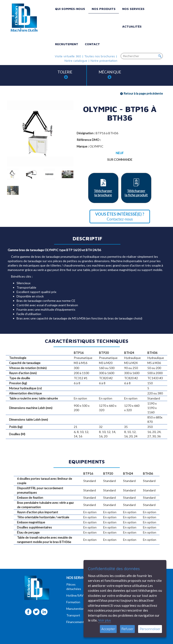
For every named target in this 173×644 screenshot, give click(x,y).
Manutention (75, 609)
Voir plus (105, 620)
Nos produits (104, 9)
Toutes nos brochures (100, 56)
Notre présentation (104, 61)
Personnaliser (150, 629)
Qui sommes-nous (70, 9)
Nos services (133, 9)
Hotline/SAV (75, 595)
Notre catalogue (76, 61)
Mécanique (110, 74)
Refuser (127, 629)
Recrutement (67, 44)
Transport (73, 615)
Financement (75, 622)
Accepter (108, 629)
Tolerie (65, 74)
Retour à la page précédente (142, 93)
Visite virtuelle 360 (68, 56)
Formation (73, 602)
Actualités (132, 26)
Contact (92, 44)
